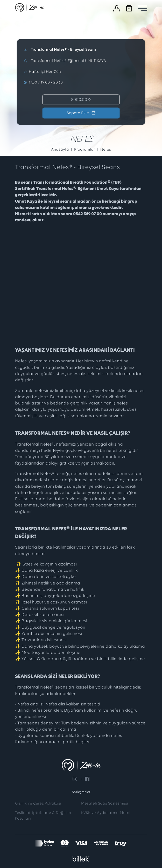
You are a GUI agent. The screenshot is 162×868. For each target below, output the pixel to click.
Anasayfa (60, 150)
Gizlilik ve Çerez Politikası (38, 804)
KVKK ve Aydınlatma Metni (106, 813)
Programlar (85, 150)
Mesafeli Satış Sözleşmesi (105, 804)
